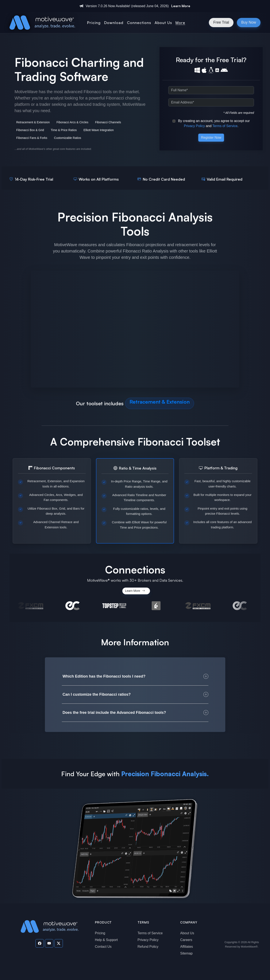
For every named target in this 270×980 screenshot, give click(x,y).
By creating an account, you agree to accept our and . (211, 123)
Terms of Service (225, 126)
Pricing (100, 933)
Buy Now (249, 22)
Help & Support (106, 940)
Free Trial (221, 22)
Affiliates (186, 947)
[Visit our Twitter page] (59, 943)
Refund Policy (148, 947)
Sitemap (186, 953)
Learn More (181, 6)
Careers (186, 940)
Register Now (211, 138)
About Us (187, 933)
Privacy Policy (194, 126)
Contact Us (103, 947)
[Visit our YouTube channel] (49, 943)
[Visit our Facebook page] (40, 943)
